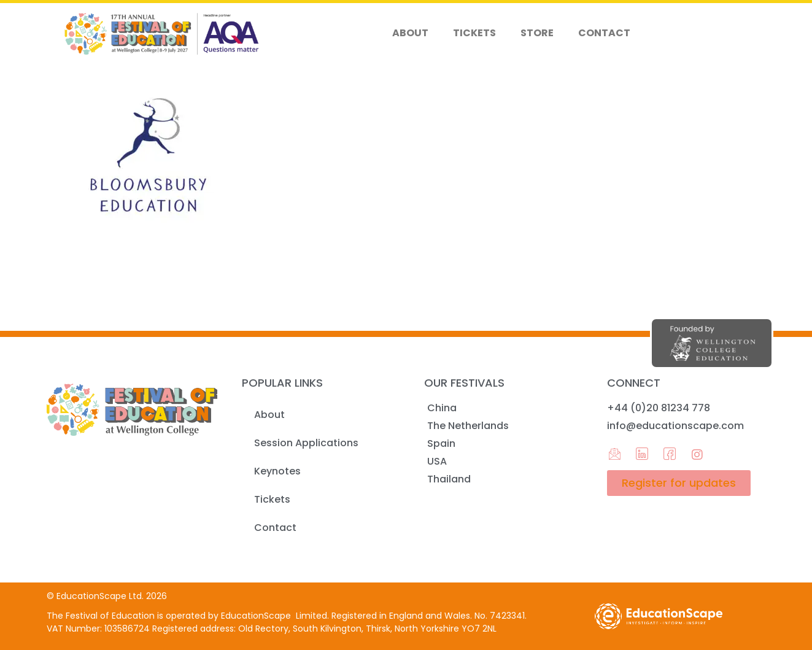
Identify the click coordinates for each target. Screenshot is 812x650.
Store (537, 33)
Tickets (474, 33)
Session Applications (306, 443)
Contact (604, 33)
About (410, 33)
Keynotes (277, 471)
